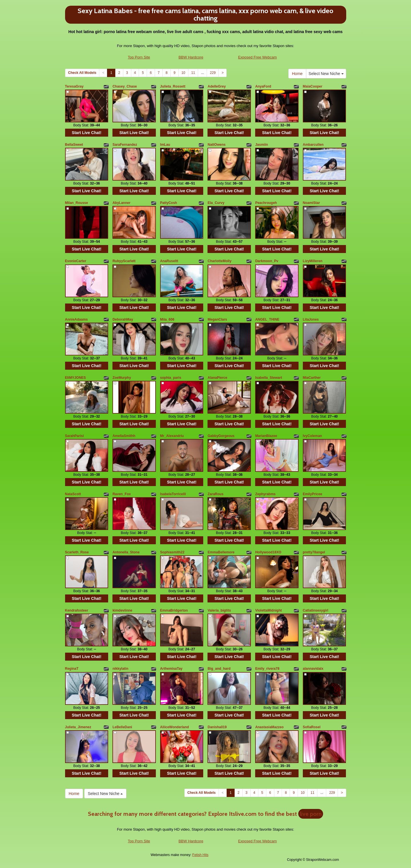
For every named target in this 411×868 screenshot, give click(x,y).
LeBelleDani (122, 727)
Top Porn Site (139, 57)
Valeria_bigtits (219, 610)
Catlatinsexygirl (316, 610)
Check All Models (82, 73)
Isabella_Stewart (269, 378)
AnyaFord (263, 86)
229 (213, 73)
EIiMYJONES (75, 378)
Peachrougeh (266, 203)
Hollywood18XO (268, 552)
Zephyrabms (265, 494)
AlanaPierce (217, 378)
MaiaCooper (313, 86)
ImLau (165, 145)
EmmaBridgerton (174, 610)
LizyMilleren (313, 261)
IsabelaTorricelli (173, 494)
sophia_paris (171, 378)
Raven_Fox (122, 494)
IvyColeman (312, 436)
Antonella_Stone (126, 552)
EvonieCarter (76, 261)
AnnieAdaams (76, 319)
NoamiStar (311, 203)
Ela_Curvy (216, 203)
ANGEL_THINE (267, 319)
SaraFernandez (125, 145)
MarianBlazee (266, 436)
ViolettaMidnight (268, 610)
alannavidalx (313, 669)
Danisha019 (217, 727)
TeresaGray (74, 86)
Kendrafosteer (77, 610)
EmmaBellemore (221, 552)
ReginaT (72, 669)
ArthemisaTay (171, 669)
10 (183, 73)
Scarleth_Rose (77, 552)
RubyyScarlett (124, 261)
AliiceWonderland (175, 727)
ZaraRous (215, 494)
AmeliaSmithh (124, 436)
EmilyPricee (313, 494)
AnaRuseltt (169, 261)
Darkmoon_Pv (267, 261)
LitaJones (311, 319)
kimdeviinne (122, 610)
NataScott (73, 494)
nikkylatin (120, 669)
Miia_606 (167, 319)
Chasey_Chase (125, 86)
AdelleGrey (216, 86)
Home (297, 74)
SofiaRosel (312, 727)
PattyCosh (169, 203)
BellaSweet (74, 145)
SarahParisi (74, 436)
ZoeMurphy (122, 378)
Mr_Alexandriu (172, 436)
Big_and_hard (219, 669)
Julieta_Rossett (173, 86)
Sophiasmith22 (172, 552)
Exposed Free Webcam (257, 57)
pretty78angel (314, 552)
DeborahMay (123, 319)
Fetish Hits (201, 855)
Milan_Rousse (77, 203)
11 (193, 73)
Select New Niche (326, 74)
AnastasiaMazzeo (269, 727)
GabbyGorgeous (221, 436)
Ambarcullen (313, 145)
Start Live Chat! (87, 133)
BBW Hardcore (191, 57)
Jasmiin (262, 145)
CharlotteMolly (219, 261)
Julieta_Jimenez (78, 727)
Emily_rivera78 (267, 669)
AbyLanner (121, 203)
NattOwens (216, 145)
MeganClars (217, 319)
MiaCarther (312, 378)
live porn (311, 814)
